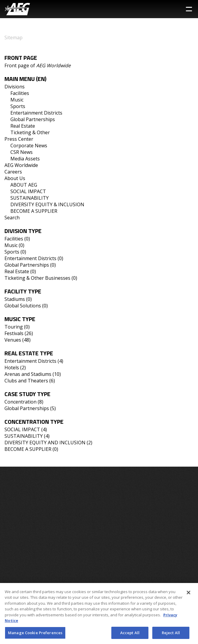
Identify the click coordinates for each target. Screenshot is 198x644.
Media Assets (25, 159)
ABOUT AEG (24, 185)
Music (17, 100)
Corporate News (29, 146)
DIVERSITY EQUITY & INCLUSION (47, 204)
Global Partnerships (33, 119)
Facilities (20, 93)
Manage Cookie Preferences (35, 634)
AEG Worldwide (21, 165)
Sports (18, 106)
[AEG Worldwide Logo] (17, 9)
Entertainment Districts (36, 113)
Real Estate (23, 126)
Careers (13, 172)
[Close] (189, 594)
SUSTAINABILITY (30, 198)
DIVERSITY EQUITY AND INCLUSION (45, 443)
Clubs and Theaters (26, 381)
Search (12, 218)
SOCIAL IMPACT (28, 191)
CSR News (22, 152)
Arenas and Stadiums (28, 374)
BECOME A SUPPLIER (34, 211)
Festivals (14, 333)
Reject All (171, 634)
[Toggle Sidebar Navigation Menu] (189, 9)
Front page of (38, 65)
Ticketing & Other (30, 132)
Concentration (20, 402)
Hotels (12, 368)
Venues (13, 340)
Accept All (130, 634)
